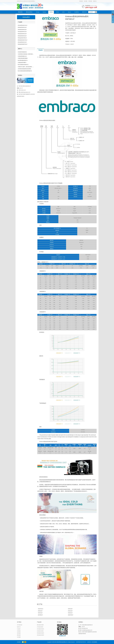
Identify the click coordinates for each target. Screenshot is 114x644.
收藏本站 (95, 1)
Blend (69, 12)
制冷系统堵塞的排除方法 (23, 60)
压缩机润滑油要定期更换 (23, 58)
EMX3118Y (70, 609)
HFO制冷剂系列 (40, 627)
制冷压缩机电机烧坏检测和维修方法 (25, 71)
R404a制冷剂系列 (40, 633)
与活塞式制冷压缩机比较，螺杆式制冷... (26, 54)
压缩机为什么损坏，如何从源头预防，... (26, 67)
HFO (63, 12)
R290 (58, 12)
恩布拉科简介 (29, 12)
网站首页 (20, 12)
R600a (51, 12)
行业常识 (77, 12)
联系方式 (84, 12)
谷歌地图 (86, 1)
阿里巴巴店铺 (25, 642)
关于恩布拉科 (20, 625)
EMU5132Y (70, 613)
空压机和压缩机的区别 (22, 52)
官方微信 (23, 642)
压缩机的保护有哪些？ (22, 62)
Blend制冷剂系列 (40, 625)
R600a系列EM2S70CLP (23, 25)
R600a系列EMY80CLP (22, 38)
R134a (38, 12)
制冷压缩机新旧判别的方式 (23, 65)
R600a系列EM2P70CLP (23, 44)
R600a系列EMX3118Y (22, 27)
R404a (44, 12)
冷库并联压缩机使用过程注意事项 (24, 69)
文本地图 (19, 637)
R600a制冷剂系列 (40, 635)
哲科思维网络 (94, 642)
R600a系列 (26, 17)
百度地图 (81, 1)
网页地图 (90, 1)
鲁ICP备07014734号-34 (81, 642)
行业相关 (19, 629)
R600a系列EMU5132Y (22, 36)
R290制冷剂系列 (40, 631)
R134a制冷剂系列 (40, 629)
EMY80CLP (40, 615)
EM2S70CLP (41, 609)
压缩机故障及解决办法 (22, 56)
